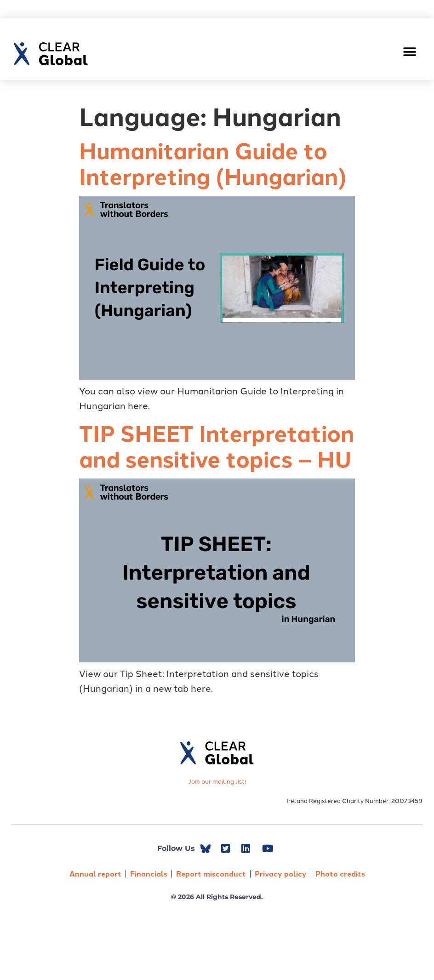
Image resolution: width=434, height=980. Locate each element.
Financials (149, 874)
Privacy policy (281, 874)
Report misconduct (211, 874)
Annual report (95, 874)
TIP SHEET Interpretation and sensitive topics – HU (217, 445)
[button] (410, 52)
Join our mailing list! (217, 781)
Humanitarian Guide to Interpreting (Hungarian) (213, 163)
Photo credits (340, 874)
